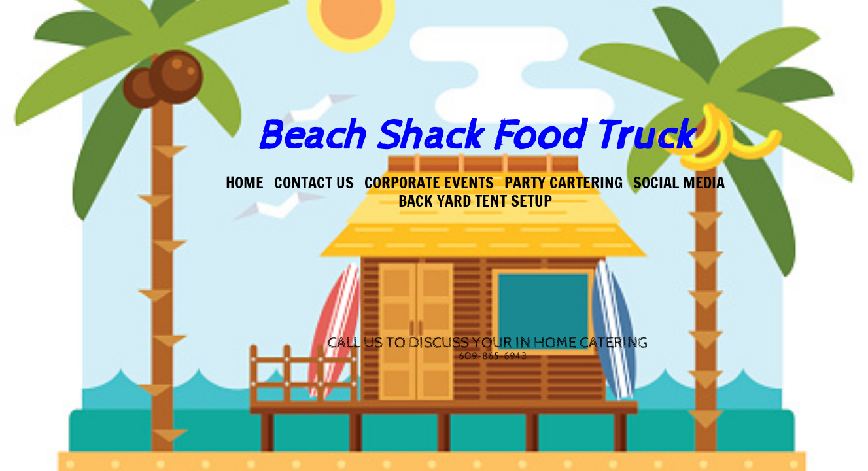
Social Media (679, 183)
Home (245, 183)
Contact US (314, 183)
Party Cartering (564, 183)
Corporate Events (429, 183)
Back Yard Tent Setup (475, 201)
